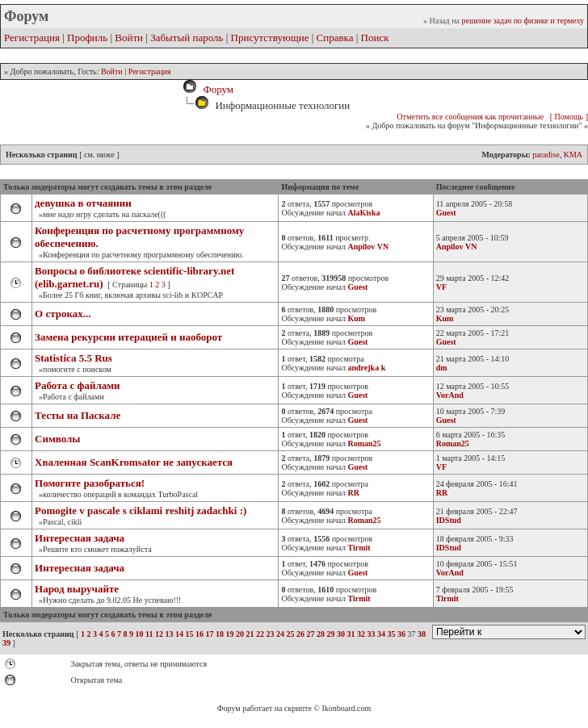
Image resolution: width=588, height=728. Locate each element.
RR (442, 493)
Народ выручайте (77, 589)
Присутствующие (270, 38)
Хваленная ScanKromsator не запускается (134, 462)
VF (441, 287)
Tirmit (447, 598)
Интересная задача (80, 538)
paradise (546, 155)
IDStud (449, 520)
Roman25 (453, 443)
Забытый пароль (187, 38)
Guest (446, 213)
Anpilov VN (457, 247)
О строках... (63, 314)
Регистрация (32, 38)
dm (442, 368)
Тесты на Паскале (78, 415)
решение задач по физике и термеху (523, 21)
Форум (216, 89)
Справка (335, 38)
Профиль (87, 38)
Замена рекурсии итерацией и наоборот (128, 337)
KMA (573, 155)
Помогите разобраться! (90, 483)
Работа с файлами (78, 385)
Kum (445, 318)
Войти (129, 38)
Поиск (375, 38)
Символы (57, 439)
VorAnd (450, 395)
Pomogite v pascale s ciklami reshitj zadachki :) (141, 510)
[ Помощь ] (569, 117)
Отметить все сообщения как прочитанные (470, 117)
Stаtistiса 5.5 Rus (73, 358)
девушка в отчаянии (83, 203)
